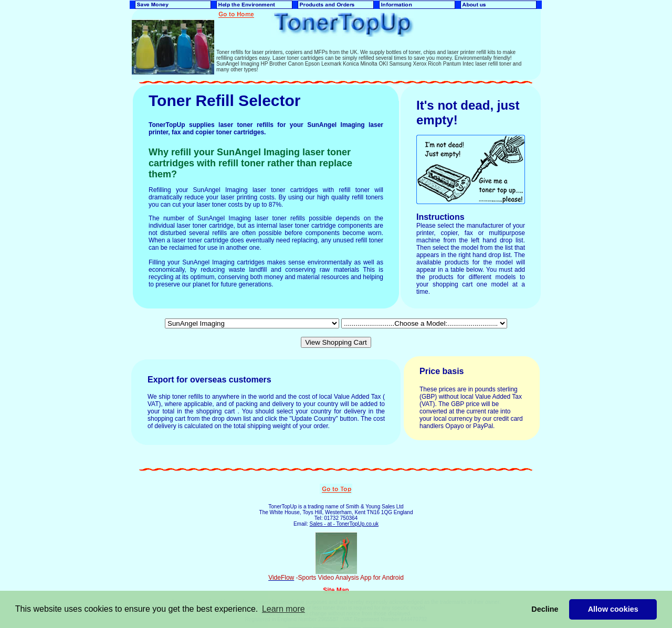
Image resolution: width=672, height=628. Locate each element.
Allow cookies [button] (613, 609)
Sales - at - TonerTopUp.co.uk (344, 524)
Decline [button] (545, 609)
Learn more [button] (283, 609)
